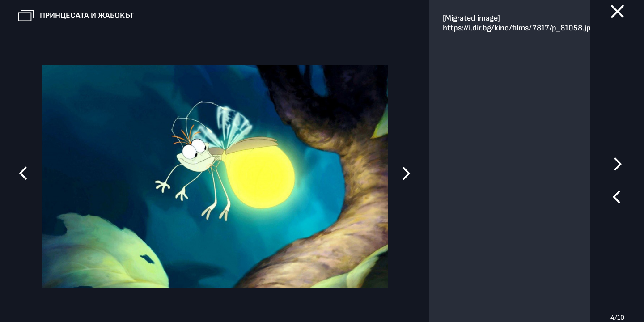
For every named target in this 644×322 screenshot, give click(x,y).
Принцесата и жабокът (87, 15)
